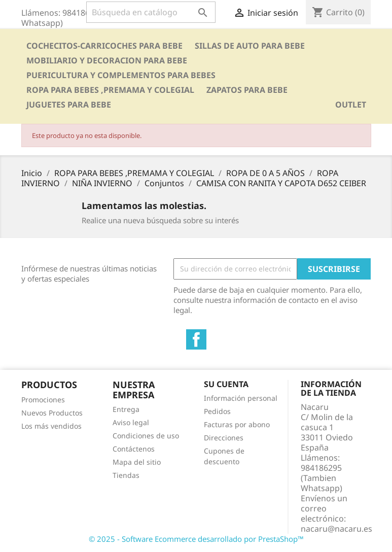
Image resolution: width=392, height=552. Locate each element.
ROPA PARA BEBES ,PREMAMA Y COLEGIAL (110, 90)
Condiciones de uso (146, 436)
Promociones (43, 400)
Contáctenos (134, 449)
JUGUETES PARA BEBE (69, 105)
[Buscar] (151, 12)
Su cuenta (226, 384)
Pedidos (217, 411)
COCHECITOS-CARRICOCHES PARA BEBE (104, 46)
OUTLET (351, 105)
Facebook (196, 339)
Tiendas (126, 475)
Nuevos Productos (52, 413)
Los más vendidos (51, 426)
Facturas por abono (237, 424)
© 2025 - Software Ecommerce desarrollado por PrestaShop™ (196, 539)
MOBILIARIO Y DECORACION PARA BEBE (107, 60)
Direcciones (224, 438)
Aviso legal (131, 422)
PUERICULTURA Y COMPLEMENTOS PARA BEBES (121, 75)
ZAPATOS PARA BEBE (247, 90)
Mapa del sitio (137, 462)
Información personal (241, 398)
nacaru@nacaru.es (336, 529)
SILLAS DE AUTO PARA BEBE (250, 46)
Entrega (126, 409)
